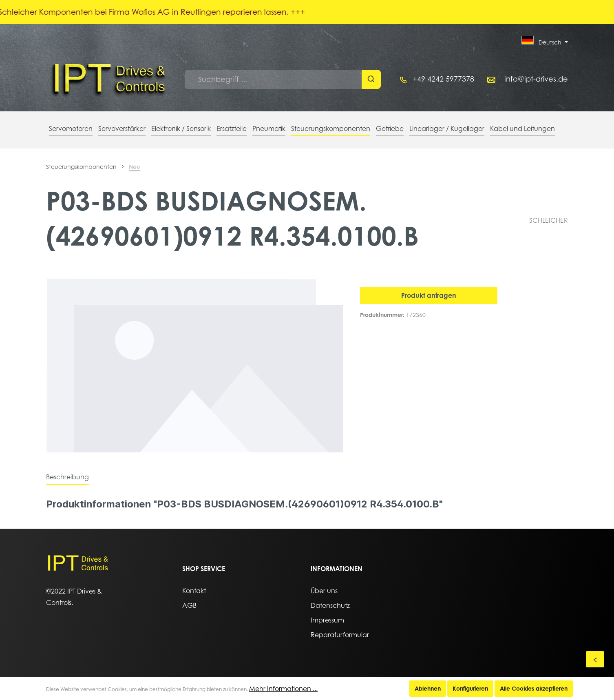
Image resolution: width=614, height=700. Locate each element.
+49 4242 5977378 (443, 79)
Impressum (327, 620)
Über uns (324, 591)
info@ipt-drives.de (536, 79)
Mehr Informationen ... (283, 689)
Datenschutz (330, 605)
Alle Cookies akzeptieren (534, 688)
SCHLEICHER (549, 220)
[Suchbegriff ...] (273, 79)
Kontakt (194, 591)
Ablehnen (428, 688)
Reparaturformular (340, 635)
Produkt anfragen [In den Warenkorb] (429, 295)
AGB (189, 605)
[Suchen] (371, 79)
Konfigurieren (470, 688)
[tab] (67, 477)
